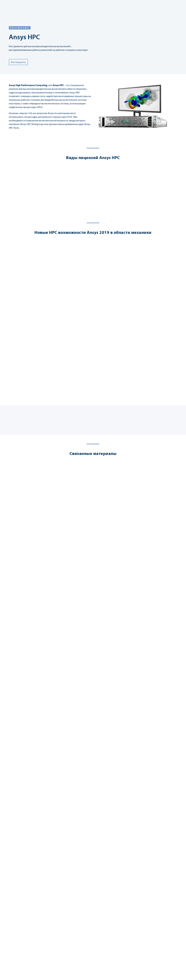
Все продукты (18, 62)
